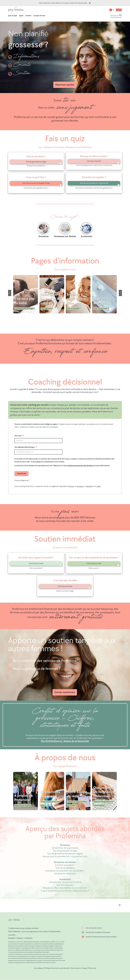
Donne (119, 10)
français (71, 486)
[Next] (120, 293)
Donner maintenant (65, 692)
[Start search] (120, 15)
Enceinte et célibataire (65, 874)
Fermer (90, 3)
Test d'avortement (94, 161)
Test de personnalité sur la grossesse (94, 183)
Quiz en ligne (13, 16)
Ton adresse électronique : (25, 447)
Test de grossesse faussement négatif (65, 854)
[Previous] (10, 293)
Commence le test (36, 563)
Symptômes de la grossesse (65, 848)
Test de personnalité (65, 868)
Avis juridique (38, 968)
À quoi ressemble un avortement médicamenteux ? (65, 891)
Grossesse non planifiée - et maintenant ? (65, 871)
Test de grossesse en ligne (36, 162)
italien (99, 486)
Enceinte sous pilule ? (65, 865)
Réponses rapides (65, 85)
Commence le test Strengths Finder (36, 183)
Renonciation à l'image (79, 968)
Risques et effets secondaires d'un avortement (65, 888)
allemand (89, 486)
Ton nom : (18, 436)
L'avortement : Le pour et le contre (65, 882)
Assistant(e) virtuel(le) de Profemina (98, 932)
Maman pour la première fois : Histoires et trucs (65, 857)
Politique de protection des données (57, 968)
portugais (80, 486)
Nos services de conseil (94, 928)
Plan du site (92, 968)
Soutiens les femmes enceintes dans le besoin (101, 937)
